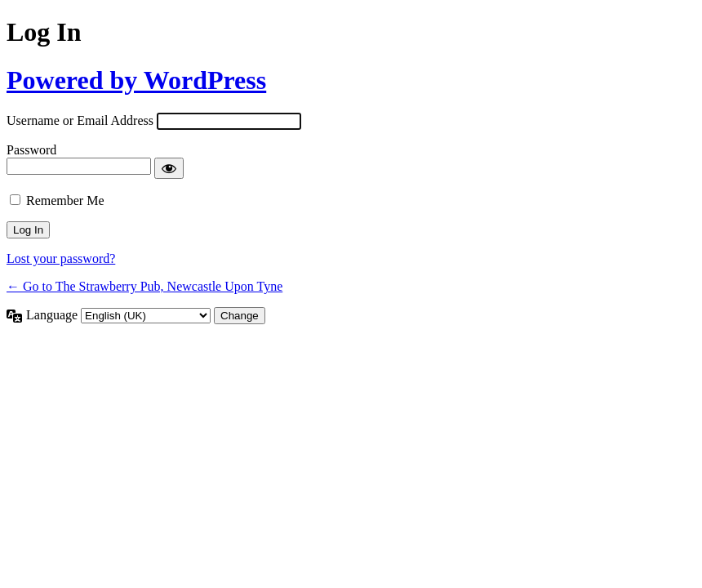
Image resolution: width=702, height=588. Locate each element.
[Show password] (169, 168)
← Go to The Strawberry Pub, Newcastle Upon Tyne (144, 286)
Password (31, 150)
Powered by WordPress (136, 80)
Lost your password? (61, 258)
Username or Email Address (80, 120)
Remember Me (65, 200)
